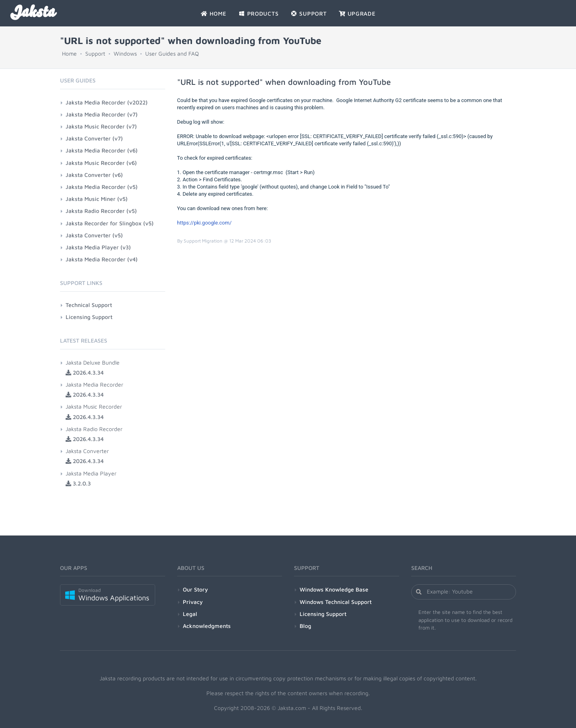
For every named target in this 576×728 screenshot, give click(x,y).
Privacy (193, 602)
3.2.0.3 (78, 483)
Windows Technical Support (336, 602)
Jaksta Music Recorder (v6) (101, 163)
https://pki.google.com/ (205, 223)
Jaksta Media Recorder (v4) (102, 259)
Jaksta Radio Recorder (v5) (101, 211)
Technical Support (89, 305)
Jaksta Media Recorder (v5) (102, 187)
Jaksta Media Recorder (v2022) (107, 102)
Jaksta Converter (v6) (94, 175)
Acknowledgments (207, 626)
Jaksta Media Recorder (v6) (102, 150)
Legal (190, 614)
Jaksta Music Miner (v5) (97, 199)
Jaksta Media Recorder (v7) (102, 114)
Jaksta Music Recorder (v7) (101, 126)
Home (69, 53)
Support (95, 53)
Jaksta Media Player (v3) (98, 247)
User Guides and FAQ (172, 53)
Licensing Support (89, 317)
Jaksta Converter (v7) (94, 138)
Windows (125, 53)
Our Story (195, 589)
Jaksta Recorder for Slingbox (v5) (110, 223)
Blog (305, 626)
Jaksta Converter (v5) (94, 235)
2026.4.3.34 (85, 372)
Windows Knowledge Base (334, 589)
